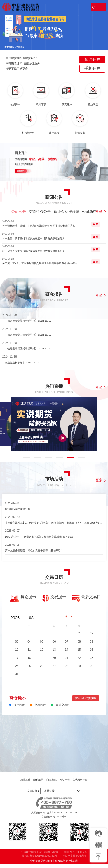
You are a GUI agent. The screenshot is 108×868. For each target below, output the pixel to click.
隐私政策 (38, 780)
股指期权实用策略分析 (18, 509)
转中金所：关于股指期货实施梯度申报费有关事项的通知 (34, 238)
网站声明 (65, 780)
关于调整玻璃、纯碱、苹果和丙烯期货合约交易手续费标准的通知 (39, 226)
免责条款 (51, 780)
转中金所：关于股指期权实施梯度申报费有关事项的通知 (34, 251)
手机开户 (92, 68)
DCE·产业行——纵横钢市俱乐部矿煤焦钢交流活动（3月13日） (41, 537)
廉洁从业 (25, 780)
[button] (36, 75)
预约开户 (92, 59)
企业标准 (72, 865)
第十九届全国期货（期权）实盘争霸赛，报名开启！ (34, 551)
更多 (101, 211)
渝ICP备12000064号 (75, 856)
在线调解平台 (80, 780)
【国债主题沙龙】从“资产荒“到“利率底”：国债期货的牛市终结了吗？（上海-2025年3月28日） (54, 523)
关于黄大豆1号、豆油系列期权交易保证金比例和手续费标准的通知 (39, 263)
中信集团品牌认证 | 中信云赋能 (48, 865)
